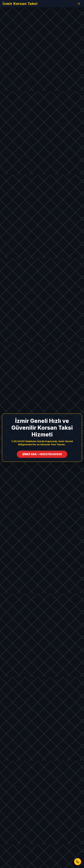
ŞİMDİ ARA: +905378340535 (42, 454)
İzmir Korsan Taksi (20, 4)
